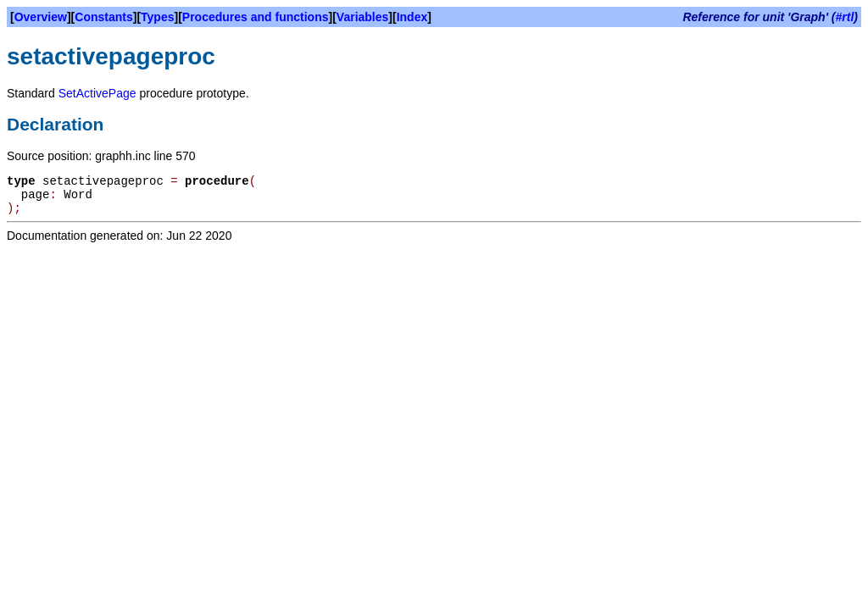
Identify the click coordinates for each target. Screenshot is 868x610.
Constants (103, 17)
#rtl (845, 17)
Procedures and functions (256, 17)
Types (157, 17)
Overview (41, 17)
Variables (363, 17)
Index (412, 17)
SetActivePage (97, 93)
